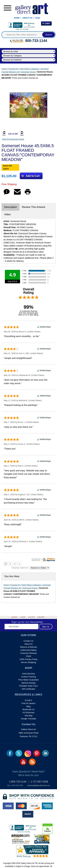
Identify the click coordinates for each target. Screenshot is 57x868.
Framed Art (13, 69)
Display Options (20, 568)
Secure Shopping (29, 662)
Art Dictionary (28, 712)
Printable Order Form (28, 686)
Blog (28, 706)
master (21, 806)
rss (32, 762)
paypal (28, 814)
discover (34, 806)
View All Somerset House (13, 139)
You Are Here (12, 576)
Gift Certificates (28, 689)
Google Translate (28, 719)
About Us (27, 18)
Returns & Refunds (29, 647)
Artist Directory (28, 674)
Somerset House (28, 72)
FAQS (28, 656)
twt (19, 753)
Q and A (28, 700)
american (47, 806)
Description (11, 207)
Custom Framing (28, 677)
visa (8, 806)
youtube (23, 762)
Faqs (38, 18)
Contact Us (28, 641)
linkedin (46, 753)
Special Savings (28, 683)
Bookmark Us (28, 709)
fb (10, 753)
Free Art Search (28, 703)
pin (37, 753)
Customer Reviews (28, 653)
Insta (28, 753)
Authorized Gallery (28, 650)
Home (17, 18)
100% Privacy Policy (29, 659)
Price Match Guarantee (29, 680)
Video (7, 214)
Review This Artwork (34, 207)
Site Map (28, 716)
